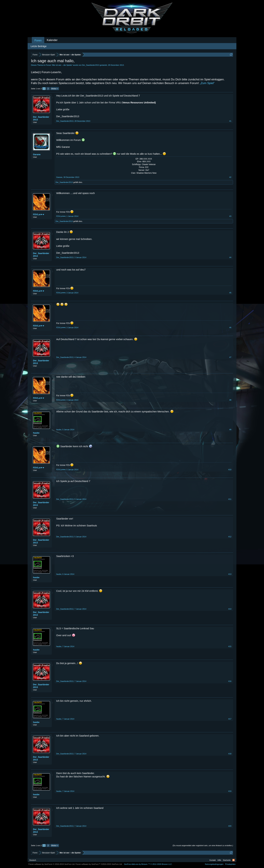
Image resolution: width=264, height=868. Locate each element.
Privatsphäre (230, 864)
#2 (230, 177)
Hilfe (219, 860)
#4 (230, 257)
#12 (230, 537)
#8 (230, 400)
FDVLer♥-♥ (39, 214)
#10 (230, 470)
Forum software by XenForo (52, 864)
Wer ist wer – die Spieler (62, 65)
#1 (230, 121)
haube (36, 433)
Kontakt (213, 860)
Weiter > (55, 89)
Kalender (52, 40)
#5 (230, 293)
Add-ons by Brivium (148, 864)
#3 (230, 216)
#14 (230, 609)
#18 (230, 754)
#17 (230, 719)
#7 (230, 357)
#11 (230, 499)
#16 (230, 681)
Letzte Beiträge (39, 46)
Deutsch (33, 860)
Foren (38, 40)
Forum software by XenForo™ (99, 864)
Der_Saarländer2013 (91, 65)
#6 (230, 327)
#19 (230, 791)
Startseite (227, 860)
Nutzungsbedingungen (214, 864)
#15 (230, 646)
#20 (230, 826)
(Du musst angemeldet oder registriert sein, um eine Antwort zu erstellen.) (203, 845)
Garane (37, 154)
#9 (230, 430)
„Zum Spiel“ (207, 83)
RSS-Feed (234, 860)
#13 (230, 574)
